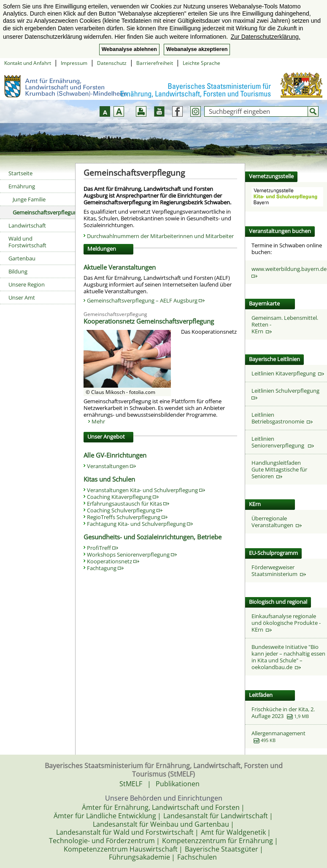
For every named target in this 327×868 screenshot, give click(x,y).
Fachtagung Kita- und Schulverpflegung (140, 524)
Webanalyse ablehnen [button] (129, 49)
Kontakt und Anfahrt (28, 63)
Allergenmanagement (278, 733)
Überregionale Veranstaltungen (277, 522)
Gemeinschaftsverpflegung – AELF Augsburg (146, 300)
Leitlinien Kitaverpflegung (288, 373)
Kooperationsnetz (113, 561)
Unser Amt (22, 297)
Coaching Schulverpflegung (125, 510)
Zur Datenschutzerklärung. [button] (266, 37)
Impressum (74, 63)
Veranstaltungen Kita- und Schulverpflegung (146, 490)
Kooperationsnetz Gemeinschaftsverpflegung (149, 321)
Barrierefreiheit (155, 63)
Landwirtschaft (27, 225)
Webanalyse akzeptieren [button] (197, 49)
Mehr (98, 421)
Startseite (20, 173)
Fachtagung (105, 568)
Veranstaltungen (111, 466)
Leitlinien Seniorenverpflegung (283, 442)
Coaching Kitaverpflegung (123, 497)
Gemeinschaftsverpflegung (44, 212)
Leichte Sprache (201, 63)
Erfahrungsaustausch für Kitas (128, 504)
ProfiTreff (103, 548)
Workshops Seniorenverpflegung (132, 555)
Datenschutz (112, 63)
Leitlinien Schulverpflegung (287, 393)
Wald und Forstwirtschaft (27, 242)
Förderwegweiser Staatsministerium (279, 571)
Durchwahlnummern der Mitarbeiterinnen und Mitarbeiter (160, 236)
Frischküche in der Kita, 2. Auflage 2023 (283, 713)
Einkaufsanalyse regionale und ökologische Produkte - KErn (286, 623)
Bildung (18, 271)
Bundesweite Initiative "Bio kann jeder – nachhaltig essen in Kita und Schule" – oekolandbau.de (288, 657)
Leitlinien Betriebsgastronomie (282, 418)
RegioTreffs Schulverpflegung (127, 517)
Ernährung (22, 186)
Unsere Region (27, 284)
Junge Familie (29, 199)
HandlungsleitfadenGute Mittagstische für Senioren (279, 469)
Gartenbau (22, 258)
